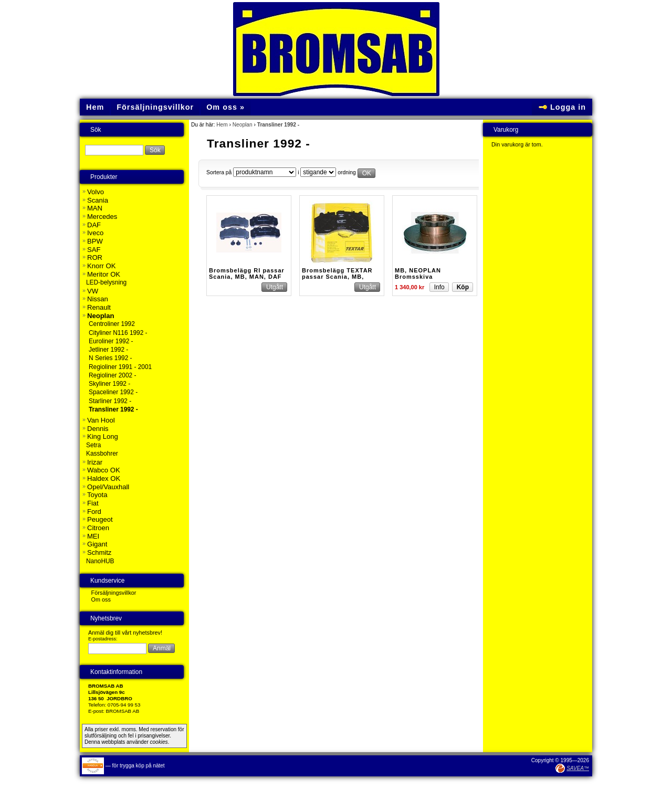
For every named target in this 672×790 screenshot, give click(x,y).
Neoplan (243, 125)
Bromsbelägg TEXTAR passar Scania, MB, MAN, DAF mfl (337, 277)
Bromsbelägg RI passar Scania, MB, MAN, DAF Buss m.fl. (247, 277)
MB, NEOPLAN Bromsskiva (418, 273)
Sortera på (219, 172)
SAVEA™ (578, 768)
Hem (222, 125)
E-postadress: (103, 639)
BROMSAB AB (123, 711)
